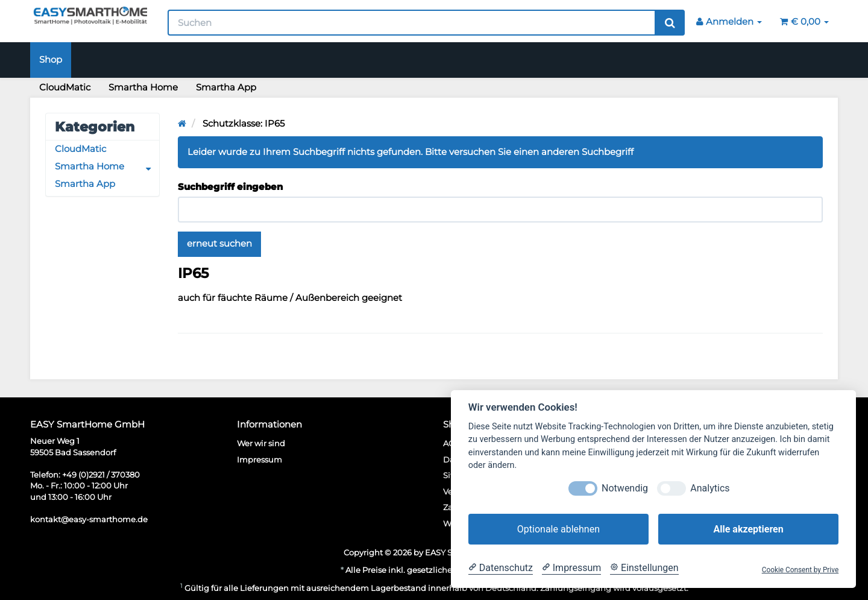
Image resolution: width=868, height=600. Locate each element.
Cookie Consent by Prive (800, 570)
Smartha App (226, 87)
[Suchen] (412, 23)
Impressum (259, 459)
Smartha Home (143, 87)
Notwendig (625, 488)
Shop (51, 60)
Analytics (710, 488)
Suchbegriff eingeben (230, 187)
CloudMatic (65, 87)
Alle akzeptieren (748, 529)
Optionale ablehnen (558, 529)
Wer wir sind (261, 443)
